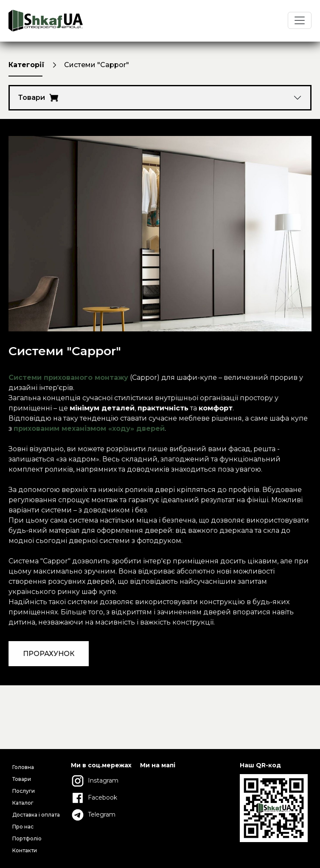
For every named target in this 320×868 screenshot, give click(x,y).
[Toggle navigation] (300, 20)
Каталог (23, 803)
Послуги (24, 791)
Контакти (25, 850)
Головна (23, 767)
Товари (38, 98)
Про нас (23, 827)
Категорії (27, 65)
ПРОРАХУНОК (52, 654)
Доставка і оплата (36, 815)
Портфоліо (27, 838)
